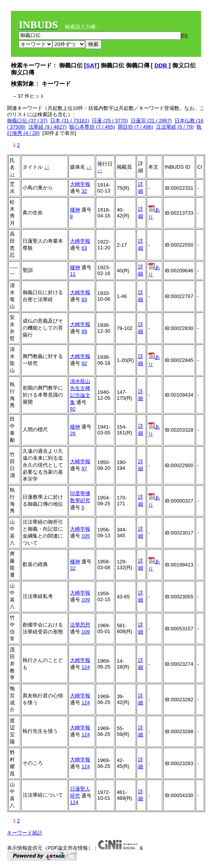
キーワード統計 (25, 833)
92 (84, 363)
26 (73, 433)
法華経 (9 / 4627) (47, 127)
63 (84, 248)
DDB (162, 65)
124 (86, 667)
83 (84, 299)
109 (86, 600)
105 (86, 536)
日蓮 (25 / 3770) (110, 121)
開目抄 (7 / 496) (136, 127)
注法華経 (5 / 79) (175, 127)
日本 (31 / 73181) (70, 121)
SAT (92, 65)
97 (84, 468)
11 (73, 274)
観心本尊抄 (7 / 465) (92, 127)
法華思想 (80, 625)
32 (84, 191)
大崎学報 (80, 184)
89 (84, 331)
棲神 (75, 210)
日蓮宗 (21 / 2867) (151, 121)
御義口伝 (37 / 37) (27, 121)
